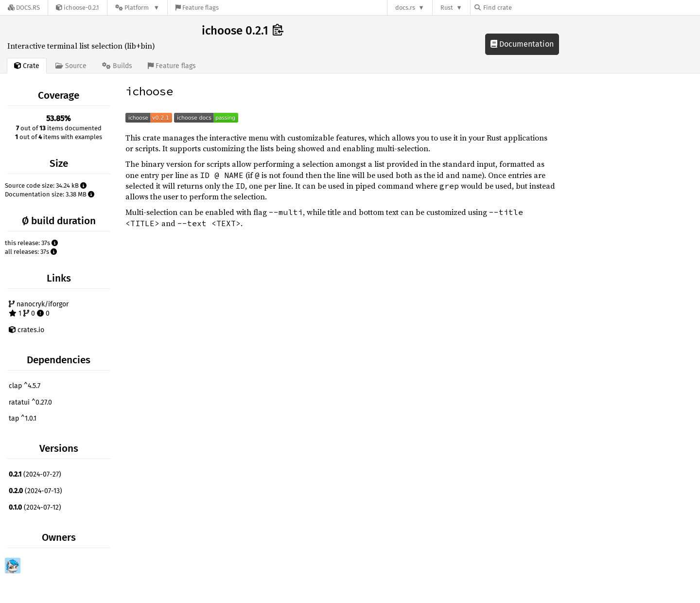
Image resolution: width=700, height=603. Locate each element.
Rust (447, 8)
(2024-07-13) (35, 491)
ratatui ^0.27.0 (30, 402)
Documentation (522, 44)
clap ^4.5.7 (25, 386)
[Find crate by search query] (523, 8)
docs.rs (405, 8)
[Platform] (137, 8)
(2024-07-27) (35, 474)
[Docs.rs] (24, 8)
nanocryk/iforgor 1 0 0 (39, 309)
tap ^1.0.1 (23, 418)
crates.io (26, 330)
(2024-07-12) (35, 507)
